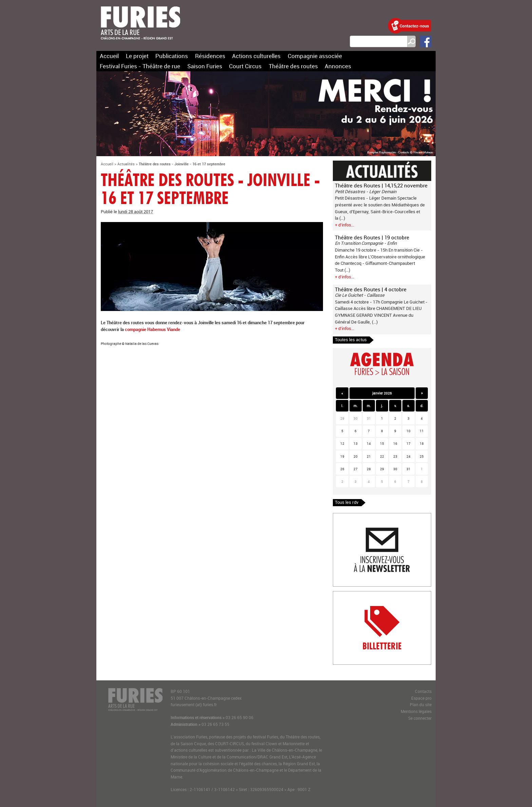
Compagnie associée (315, 56)
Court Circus (245, 66)
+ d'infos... (345, 225)
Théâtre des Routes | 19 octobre (372, 237)
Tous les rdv (347, 502)
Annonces (338, 66)
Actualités (126, 164)
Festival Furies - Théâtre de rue (140, 66)
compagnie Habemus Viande (153, 329)
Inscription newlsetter (354, 516)
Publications (172, 56)
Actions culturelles (256, 56)
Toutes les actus (351, 340)
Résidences (210, 56)
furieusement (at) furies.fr (194, 705)
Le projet (137, 56)
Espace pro (421, 698)
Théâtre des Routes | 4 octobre (371, 289)
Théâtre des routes (293, 66)
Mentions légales (416, 711)
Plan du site (421, 705)
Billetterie (342, 594)
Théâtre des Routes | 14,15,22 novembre (381, 185)
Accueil (109, 56)
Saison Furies (205, 66)
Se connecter (420, 718)
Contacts (423, 691)
